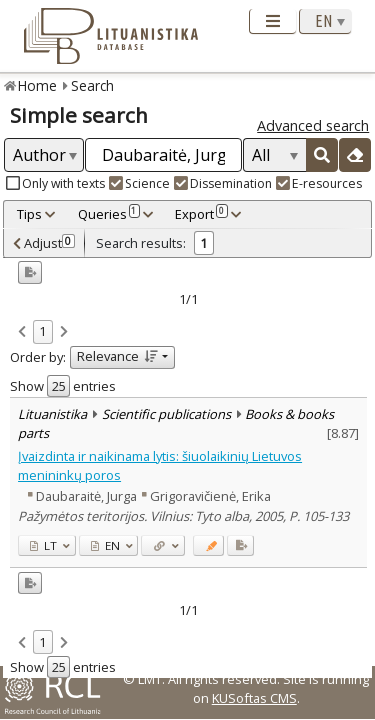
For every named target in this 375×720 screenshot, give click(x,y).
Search (92, 85)
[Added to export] (240, 545)
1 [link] (42, 331)
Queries (109, 214)
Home (37, 85)
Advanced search (313, 125)
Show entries (63, 386)
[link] (22, 333)
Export (201, 214)
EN (105, 545)
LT (43, 545)
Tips (29, 214)
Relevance (117, 356)
